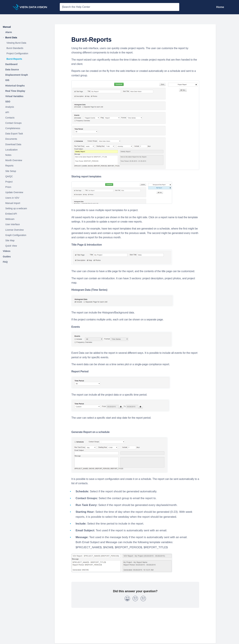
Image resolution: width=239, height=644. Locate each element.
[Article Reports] (26, 166)
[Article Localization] (26, 150)
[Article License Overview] (26, 230)
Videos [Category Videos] (7, 251)
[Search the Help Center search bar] (119, 7)
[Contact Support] (227, 7)
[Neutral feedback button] (135, 599)
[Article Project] (26, 182)
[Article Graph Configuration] (26, 235)
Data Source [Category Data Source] (12, 70)
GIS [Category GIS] (7, 80)
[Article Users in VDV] (26, 198)
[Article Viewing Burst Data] (26, 43)
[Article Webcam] (26, 219)
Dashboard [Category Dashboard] (11, 64)
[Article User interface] (26, 225)
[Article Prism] (26, 187)
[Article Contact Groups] (26, 123)
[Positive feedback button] (127, 599)
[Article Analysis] (26, 107)
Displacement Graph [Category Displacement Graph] (17, 75)
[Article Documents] (26, 139)
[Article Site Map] (26, 241)
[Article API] (26, 112)
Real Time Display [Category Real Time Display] (15, 91)
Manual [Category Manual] (7, 27)
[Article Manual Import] (26, 203)
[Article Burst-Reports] (26, 59)
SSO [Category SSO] (8, 102)
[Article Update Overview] (26, 192)
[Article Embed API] (26, 214)
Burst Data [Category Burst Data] (11, 38)
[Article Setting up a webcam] (26, 208)
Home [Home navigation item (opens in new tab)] (220, 7)
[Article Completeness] (26, 128)
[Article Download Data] (26, 144)
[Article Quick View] (26, 246)
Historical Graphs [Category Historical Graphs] (15, 86)
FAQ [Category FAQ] (5, 262)
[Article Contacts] (26, 118)
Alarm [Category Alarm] (9, 32)
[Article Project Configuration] (26, 54)
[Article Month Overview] (26, 160)
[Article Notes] (26, 155)
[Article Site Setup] (26, 171)
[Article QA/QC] (26, 176)
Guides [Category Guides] (7, 257)
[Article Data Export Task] (26, 134)
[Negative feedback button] (143, 599)
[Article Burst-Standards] (26, 48)
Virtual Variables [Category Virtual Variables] (14, 96)
